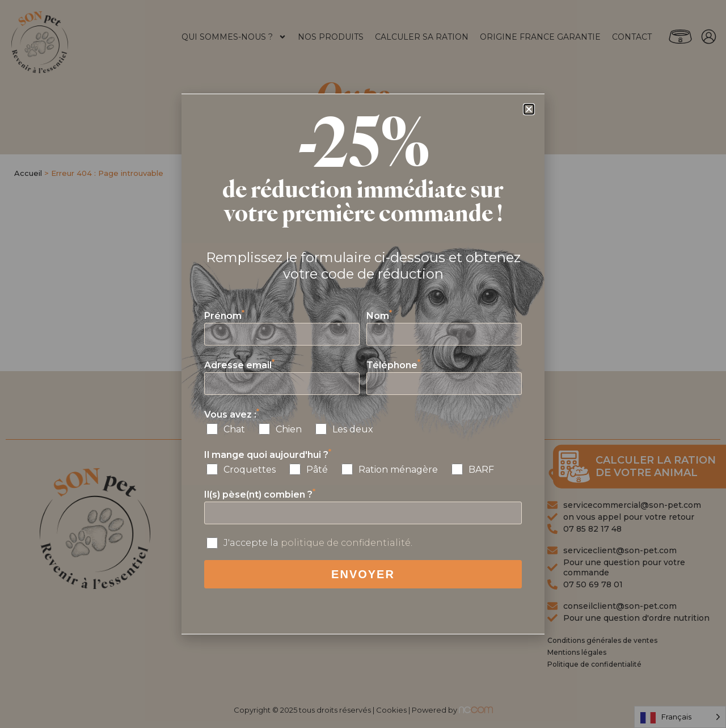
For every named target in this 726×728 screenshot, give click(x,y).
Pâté (317, 470)
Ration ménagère (398, 470)
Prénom (224, 316)
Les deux (353, 429)
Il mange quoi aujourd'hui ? (268, 455)
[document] (363, 364)
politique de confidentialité (346, 543)
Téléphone (393, 365)
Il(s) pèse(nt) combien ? (260, 495)
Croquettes (250, 470)
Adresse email (239, 365)
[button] (529, 109)
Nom (379, 316)
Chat (234, 429)
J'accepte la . (318, 543)
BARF (481, 470)
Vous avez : (232, 415)
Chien (289, 429)
